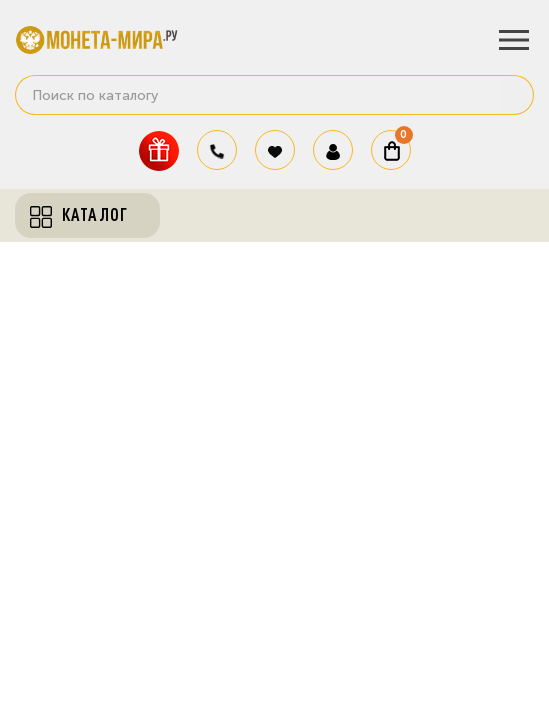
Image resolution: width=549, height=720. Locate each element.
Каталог (79, 215)
